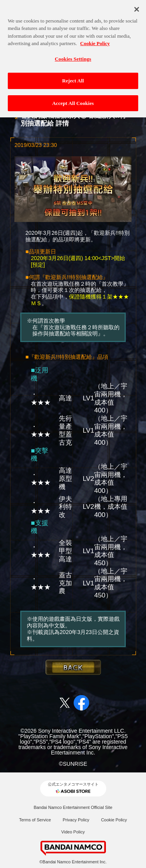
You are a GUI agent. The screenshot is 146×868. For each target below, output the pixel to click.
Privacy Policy (76, 820)
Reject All (73, 78)
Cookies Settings (73, 57)
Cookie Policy (114, 820)
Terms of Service (35, 820)
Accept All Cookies (73, 101)
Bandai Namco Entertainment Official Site (73, 807)
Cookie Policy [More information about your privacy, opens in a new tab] (95, 41)
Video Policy (73, 832)
